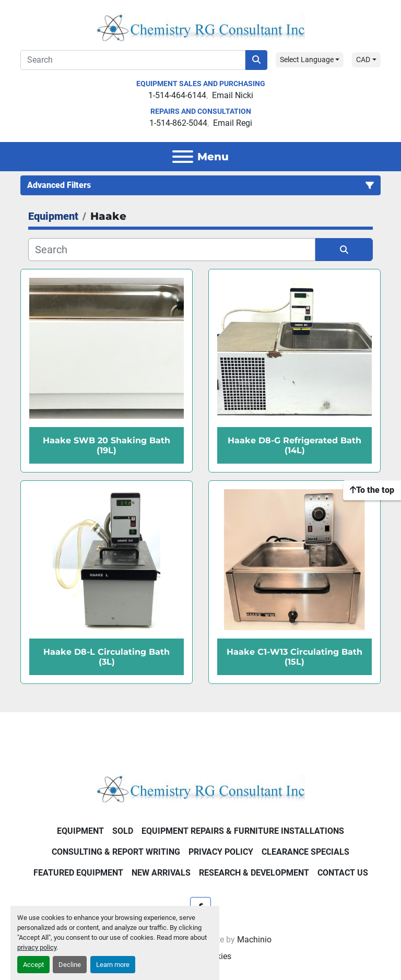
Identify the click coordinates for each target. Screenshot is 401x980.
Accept (33, 965)
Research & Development (254, 873)
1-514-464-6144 (177, 95)
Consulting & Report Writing (116, 852)
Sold (123, 831)
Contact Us (343, 873)
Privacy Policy (221, 852)
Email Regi (233, 123)
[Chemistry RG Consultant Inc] (200, 788)
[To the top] (372, 490)
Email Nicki (233, 95)
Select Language (307, 60)
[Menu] (183, 157)
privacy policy (37, 947)
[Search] (133, 60)
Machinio (254, 940)
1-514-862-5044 (178, 123)
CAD (363, 60)
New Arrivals (161, 873)
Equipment (80, 831)
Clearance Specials (305, 852)
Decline (70, 965)
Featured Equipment (78, 873)
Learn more (113, 965)
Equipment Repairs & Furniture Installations (243, 831)
